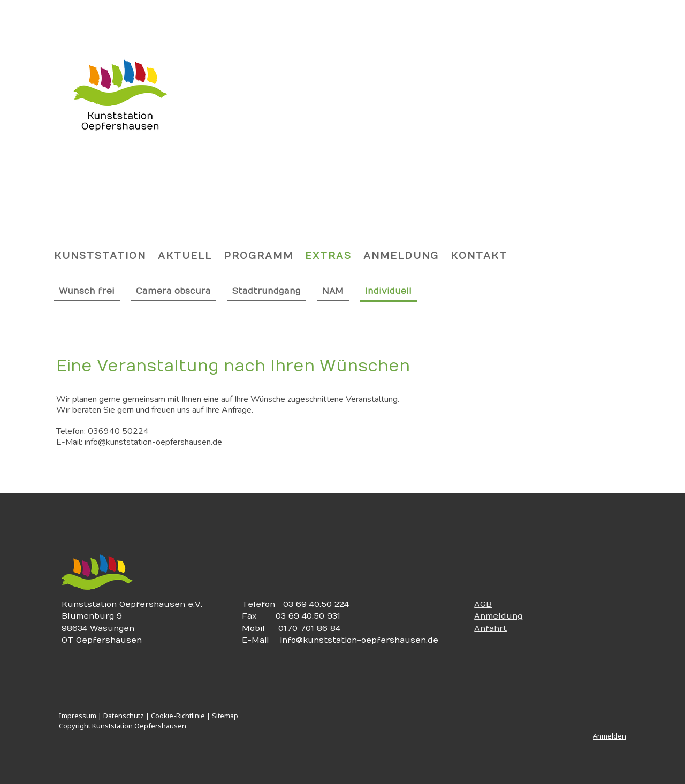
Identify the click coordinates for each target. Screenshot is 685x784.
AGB (483, 604)
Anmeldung (401, 256)
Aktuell (185, 256)
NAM (333, 291)
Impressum (78, 716)
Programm (258, 256)
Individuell (388, 291)
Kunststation (100, 256)
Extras (328, 256)
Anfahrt (490, 628)
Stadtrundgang (267, 291)
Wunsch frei (87, 291)
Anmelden (610, 736)
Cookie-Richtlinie (178, 716)
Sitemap (225, 716)
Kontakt (479, 256)
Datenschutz (124, 716)
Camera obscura (173, 291)
